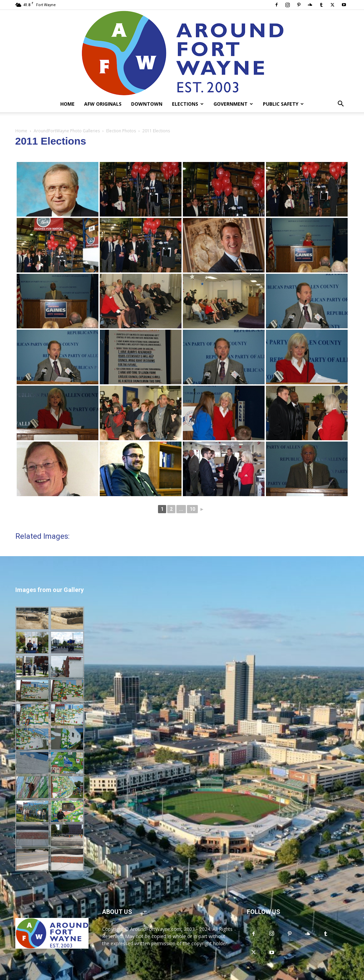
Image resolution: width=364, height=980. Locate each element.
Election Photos (121, 131)
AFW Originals (103, 104)
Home (67, 104)
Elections (188, 104)
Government (233, 104)
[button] (341, 105)
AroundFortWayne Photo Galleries (67, 131)
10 (192, 509)
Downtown (147, 104)
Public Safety (283, 104)
